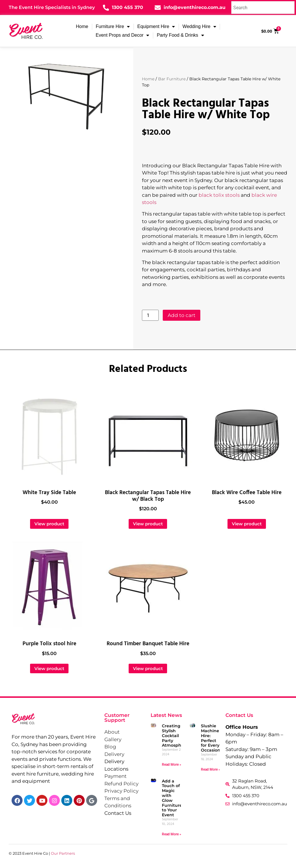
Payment (115, 776)
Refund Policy (121, 784)
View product (49, 524)
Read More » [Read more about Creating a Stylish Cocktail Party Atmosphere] (172, 765)
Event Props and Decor (122, 35)
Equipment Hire (156, 27)
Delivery (114, 754)
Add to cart (182, 315)
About (112, 732)
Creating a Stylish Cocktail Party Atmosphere (175, 736)
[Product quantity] (150, 315)
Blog (110, 747)
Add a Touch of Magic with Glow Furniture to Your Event (172, 798)
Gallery (113, 739)
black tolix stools (219, 195)
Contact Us (118, 813)
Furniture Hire (113, 27)
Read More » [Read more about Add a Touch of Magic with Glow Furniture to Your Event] (172, 834)
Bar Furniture (172, 79)
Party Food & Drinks (180, 35)
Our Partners (63, 853)
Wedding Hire (199, 27)
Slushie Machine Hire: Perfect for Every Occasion (211, 738)
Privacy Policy (121, 791)
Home (82, 26)
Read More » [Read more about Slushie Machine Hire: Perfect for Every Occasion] (211, 769)
